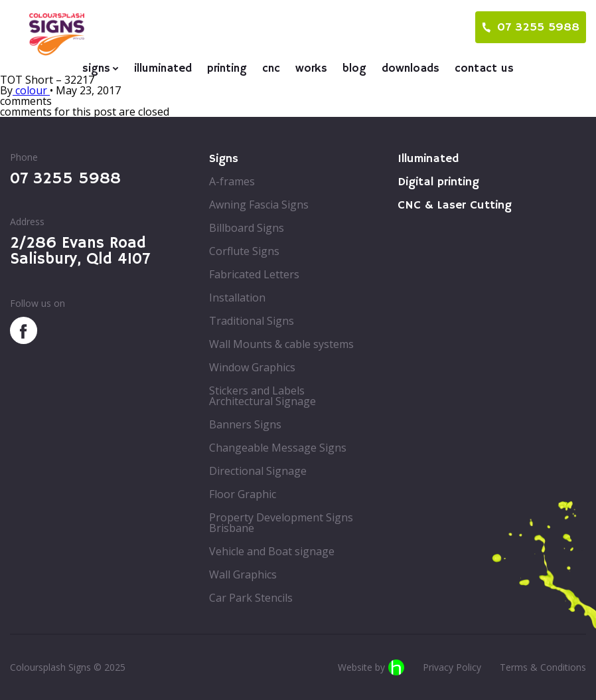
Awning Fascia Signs (259, 205)
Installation (237, 298)
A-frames (232, 181)
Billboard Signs (247, 228)
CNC (271, 69)
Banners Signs (245, 424)
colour (31, 90)
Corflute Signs (244, 251)
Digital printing (438, 182)
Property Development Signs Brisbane (281, 523)
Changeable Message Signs (278, 448)
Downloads (410, 69)
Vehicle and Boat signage (272, 551)
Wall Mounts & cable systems (281, 344)
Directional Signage (258, 471)
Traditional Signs (252, 321)
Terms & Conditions (543, 667)
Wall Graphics (243, 574)
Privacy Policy (452, 667)
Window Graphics (252, 367)
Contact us (484, 69)
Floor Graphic (243, 494)
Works (311, 69)
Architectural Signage (262, 401)
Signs (96, 69)
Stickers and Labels (257, 391)
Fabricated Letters (254, 274)
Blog (354, 69)
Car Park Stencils (251, 598)
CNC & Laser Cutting (455, 205)
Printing (227, 69)
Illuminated (163, 69)
